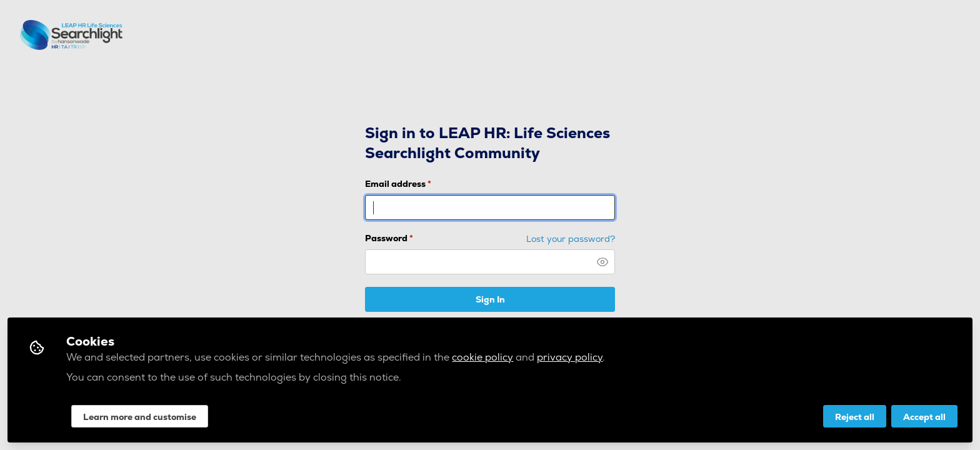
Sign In (490, 299)
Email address (398, 184)
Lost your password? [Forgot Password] (571, 239)
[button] (602, 262)
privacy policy (570, 357)
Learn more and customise (140, 417)
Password (389, 238)
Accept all (924, 417)
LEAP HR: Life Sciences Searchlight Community (83, 35)
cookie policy (482, 357)
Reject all (855, 417)
